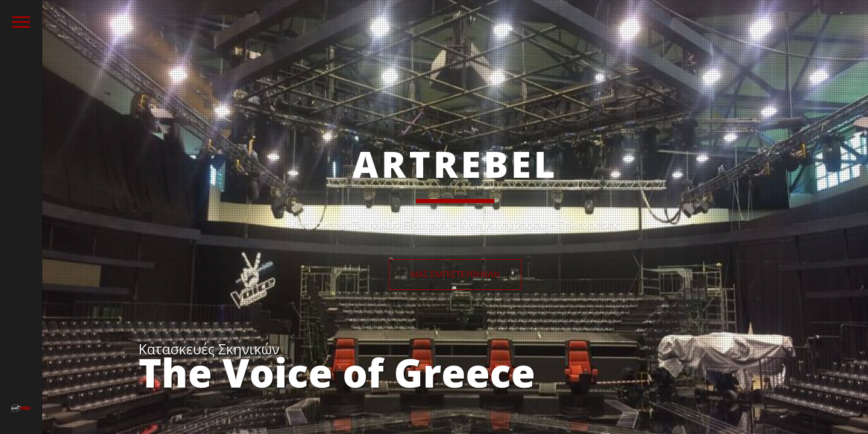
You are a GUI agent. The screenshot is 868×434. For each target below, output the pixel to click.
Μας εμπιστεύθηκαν (455, 274)
